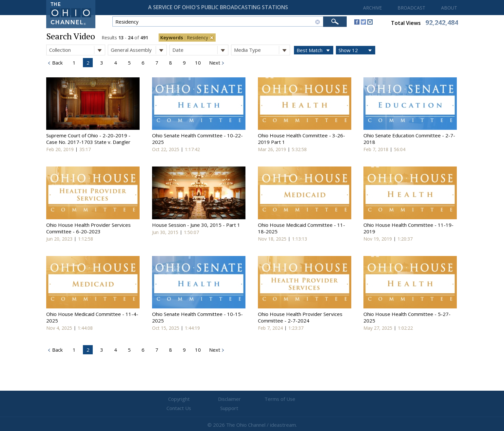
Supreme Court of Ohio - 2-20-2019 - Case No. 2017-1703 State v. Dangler (88, 139)
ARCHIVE (372, 8)
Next (214, 63)
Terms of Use (252, 399)
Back (57, 63)
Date (200, 50)
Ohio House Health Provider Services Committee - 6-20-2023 (88, 228)
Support (331, 399)
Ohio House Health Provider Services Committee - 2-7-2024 (300, 317)
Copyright (174, 399)
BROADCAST (411, 8)
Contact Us (291, 399)
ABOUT (449, 8)
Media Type (262, 50)
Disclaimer (213, 399)
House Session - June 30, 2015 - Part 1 (196, 225)
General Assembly (139, 50)
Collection (77, 50)
